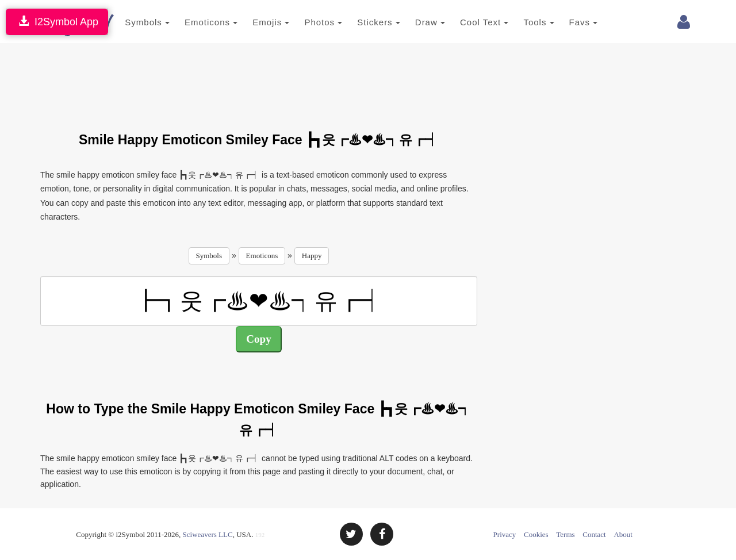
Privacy (505, 534)
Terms (565, 534)
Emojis (257, 22)
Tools (525, 22)
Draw (416, 22)
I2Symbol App (57, 22)
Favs (569, 22)
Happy (312, 256)
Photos (309, 22)
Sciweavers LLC (208, 534)
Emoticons (197, 22)
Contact (594, 534)
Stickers (365, 22)
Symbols (133, 22)
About (623, 534)
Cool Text (470, 22)
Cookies (536, 534)
